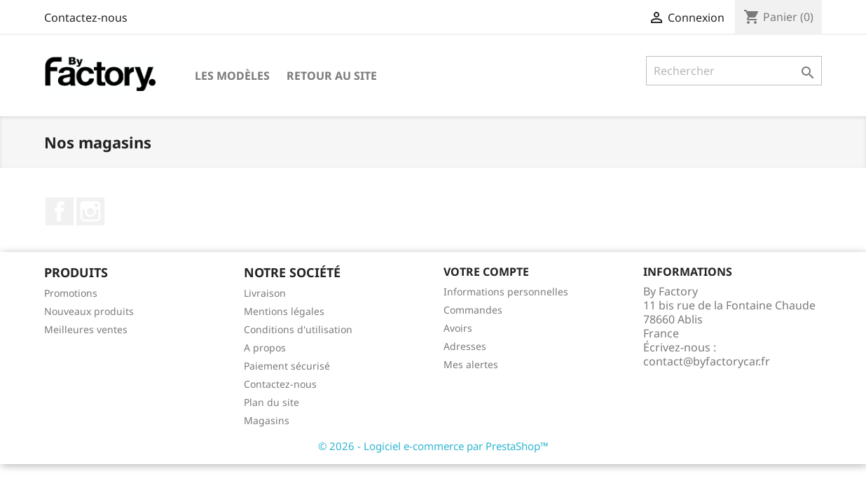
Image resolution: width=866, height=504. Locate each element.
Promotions (71, 293)
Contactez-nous (86, 17)
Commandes (473, 310)
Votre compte (486, 272)
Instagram (90, 211)
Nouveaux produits (89, 311)
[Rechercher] (734, 71)
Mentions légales (284, 311)
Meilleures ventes (86, 329)
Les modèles (232, 76)
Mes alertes (471, 364)
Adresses (465, 346)
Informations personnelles (506, 292)
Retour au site (332, 76)
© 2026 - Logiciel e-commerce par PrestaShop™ (433, 446)
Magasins (267, 420)
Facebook (60, 211)
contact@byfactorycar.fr (707, 361)
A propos (265, 348)
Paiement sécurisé (287, 366)
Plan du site (272, 402)
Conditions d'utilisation (298, 329)
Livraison (265, 293)
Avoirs (458, 328)
